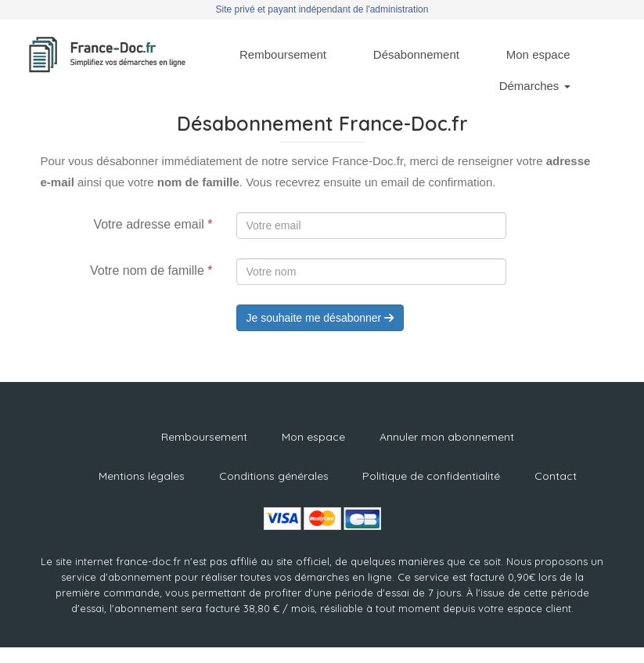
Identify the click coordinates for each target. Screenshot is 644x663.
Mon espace (538, 54)
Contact (556, 476)
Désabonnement (416, 54)
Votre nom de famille (151, 270)
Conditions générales (274, 476)
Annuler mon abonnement (447, 437)
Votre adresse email (153, 224)
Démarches (535, 86)
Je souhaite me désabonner (320, 318)
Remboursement (283, 54)
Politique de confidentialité (431, 476)
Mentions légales (142, 476)
